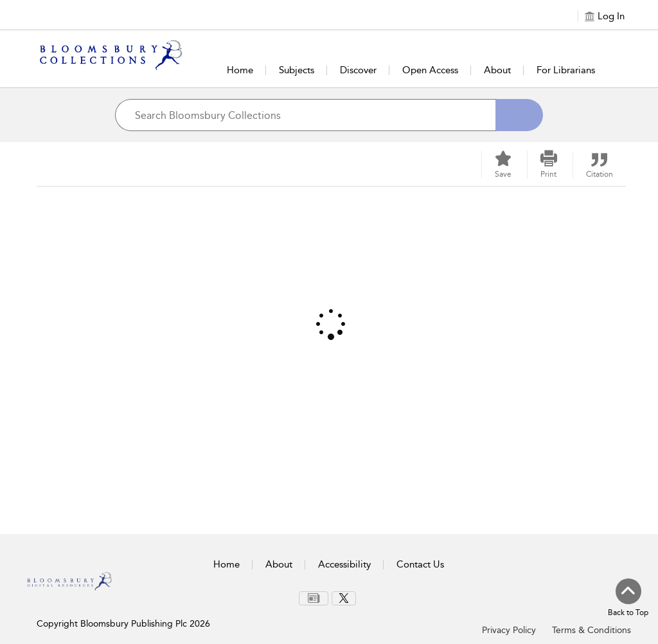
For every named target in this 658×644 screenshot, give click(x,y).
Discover (358, 70)
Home (240, 70)
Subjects (297, 70)
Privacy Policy (509, 630)
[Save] (503, 165)
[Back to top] (628, 598)
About (497, 70)
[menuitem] (314, 598)
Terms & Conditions (591, 630)
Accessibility (344, 564)
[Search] (519, 115)
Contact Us (420, 564)
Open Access (430, 70)
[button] (549, 165)
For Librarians (566, 70)
